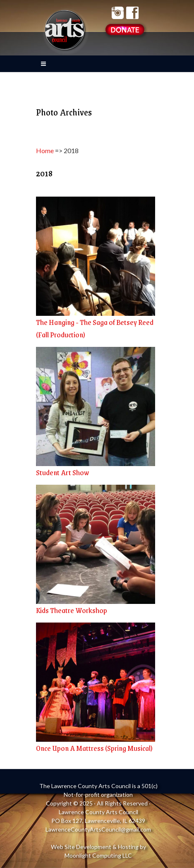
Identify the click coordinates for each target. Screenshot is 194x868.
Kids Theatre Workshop (72, 610)
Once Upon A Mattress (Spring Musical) (94, 748)
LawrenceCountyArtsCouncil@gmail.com (98, 829)
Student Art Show (62, 472)
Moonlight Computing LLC (98, 855)
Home (45, 150)
